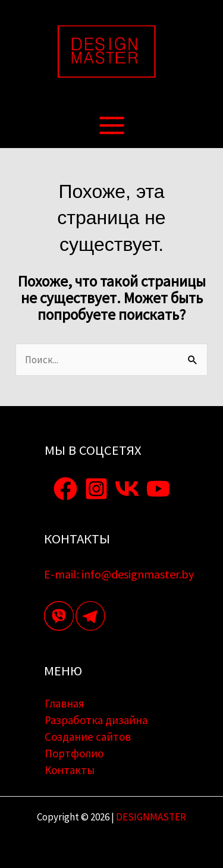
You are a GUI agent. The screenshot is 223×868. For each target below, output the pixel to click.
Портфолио (74, 753)
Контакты (70, 770)
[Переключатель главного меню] (112, 125)
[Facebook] (65, 489)
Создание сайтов (88, 737)
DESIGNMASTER (150, 817)
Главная (65, 703)
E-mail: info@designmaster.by (119, 574)
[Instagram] (96, 489)
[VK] (127, 489)
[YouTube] (158, 489)
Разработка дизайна (96, 720)
